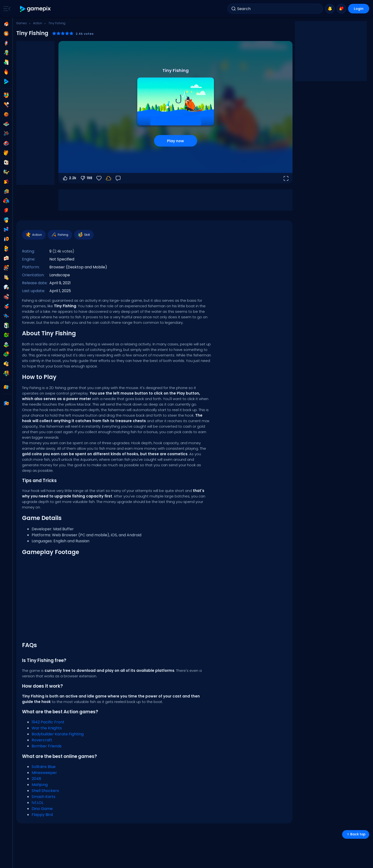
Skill (84, 235)
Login (359, 9)
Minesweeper (44, 773)
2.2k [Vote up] (69, 178)
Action (38, 23)
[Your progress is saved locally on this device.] (109, 178)
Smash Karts (43, 797)
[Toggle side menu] (6, 9)
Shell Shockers (45, 791)
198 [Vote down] (86, 178)
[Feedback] (118, 178)
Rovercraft (42, 740)
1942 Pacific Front (48, 722)
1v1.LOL (37, 803)
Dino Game (42, 809)
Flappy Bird (42, 815)
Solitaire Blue (44, 767)
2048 (36, 779)
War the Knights (47, 728)
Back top (356, 834)
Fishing (60, 235)
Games (22, 23)
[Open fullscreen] (286, 178)
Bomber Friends (47, 746)
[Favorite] (99, 178)
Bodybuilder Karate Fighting (58, 734)
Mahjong (40, 785)
